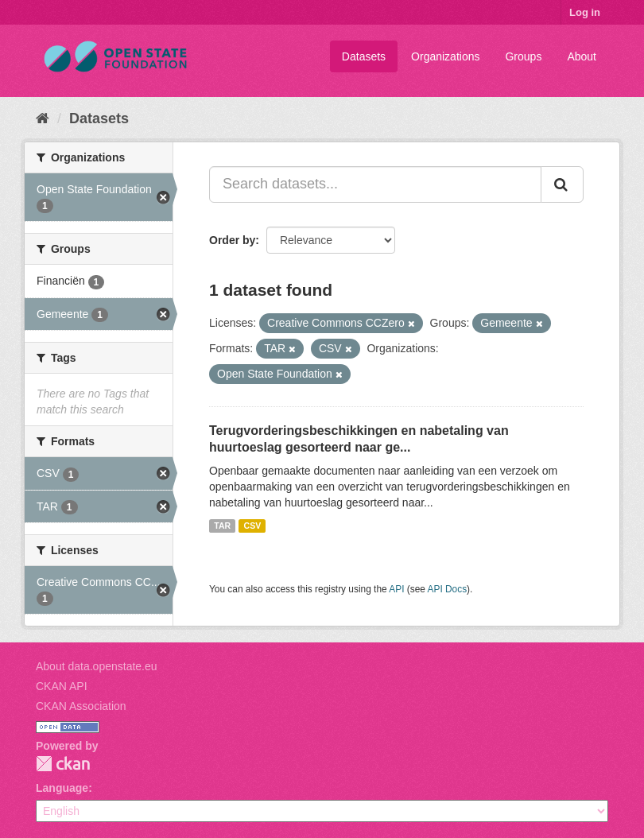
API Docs (448, 589)
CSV (253, 526)
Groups (523, 56)
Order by (232, 240)
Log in (585, 12)
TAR (222, 526)
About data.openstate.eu (97, 666)
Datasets (364, 56)
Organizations (445, 56)
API (396, 589)
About (582, 56)
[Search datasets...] (375, 184)
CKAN (63, 764)
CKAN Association (81, 706)
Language (62, 788)
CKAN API (62, 686)
